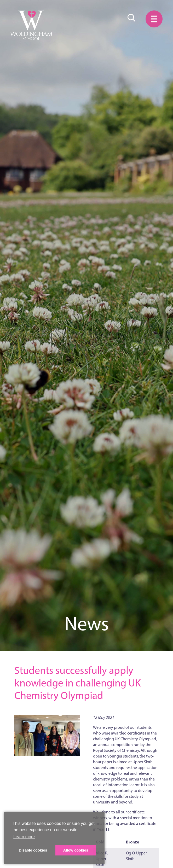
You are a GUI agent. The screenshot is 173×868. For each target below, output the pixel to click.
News (87, 624)
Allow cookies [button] (76, 850)
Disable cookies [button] (33, 850)
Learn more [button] (24, 837)
